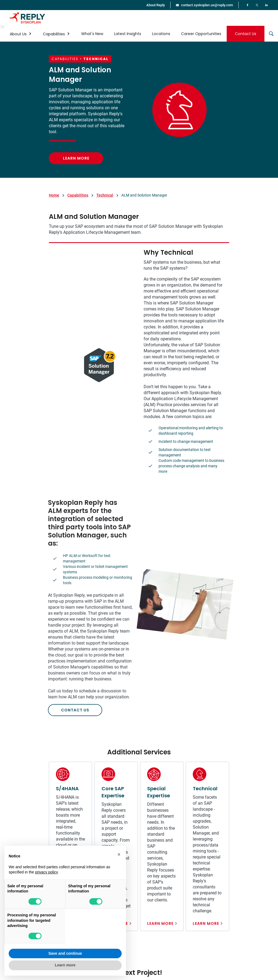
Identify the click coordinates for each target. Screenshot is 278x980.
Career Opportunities (201, 34)
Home (54, 195)
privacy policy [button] (46, 872)
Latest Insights (128, 34)
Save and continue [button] (65, 953)
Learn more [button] (65, 965)
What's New (92, 34)
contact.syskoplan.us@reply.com (207, 5)
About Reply (156, 5)
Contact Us (246, 34)
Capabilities (78, 195)
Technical (105, 195)
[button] (21, 34)
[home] (27, 18)
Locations (161, 34)
